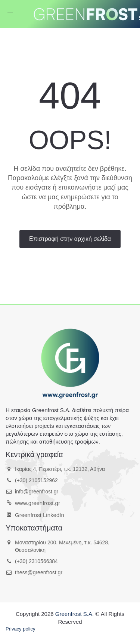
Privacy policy (20, 629)
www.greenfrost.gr (38, 503)
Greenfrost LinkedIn (40, 515)
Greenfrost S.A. (74, 614)
